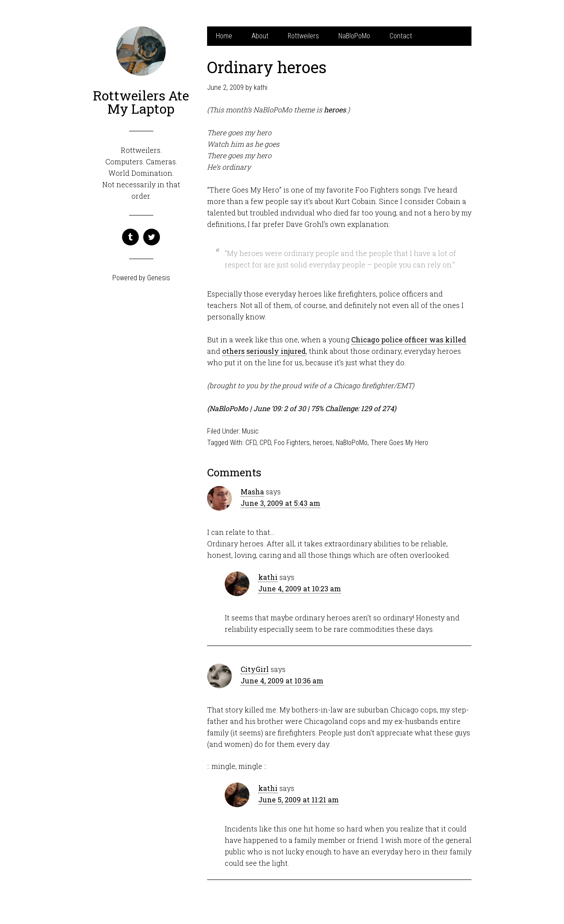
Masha (252, 492)
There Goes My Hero (399, 443)
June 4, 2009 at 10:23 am (300, 588)
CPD (265, 443)
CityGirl (255, 669)
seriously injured (276, 351)
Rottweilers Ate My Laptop (141, 102)
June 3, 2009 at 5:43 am (280, 503)
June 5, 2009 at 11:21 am (299, 800)
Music (250, 431)
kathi (268, 577)
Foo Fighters (292, 443)
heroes (323, 443)
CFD (251, 443)
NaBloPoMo (352, 443)
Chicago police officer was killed (409, 340)
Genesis (159, 278)
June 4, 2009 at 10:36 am (282, 681)
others (233, 351)
